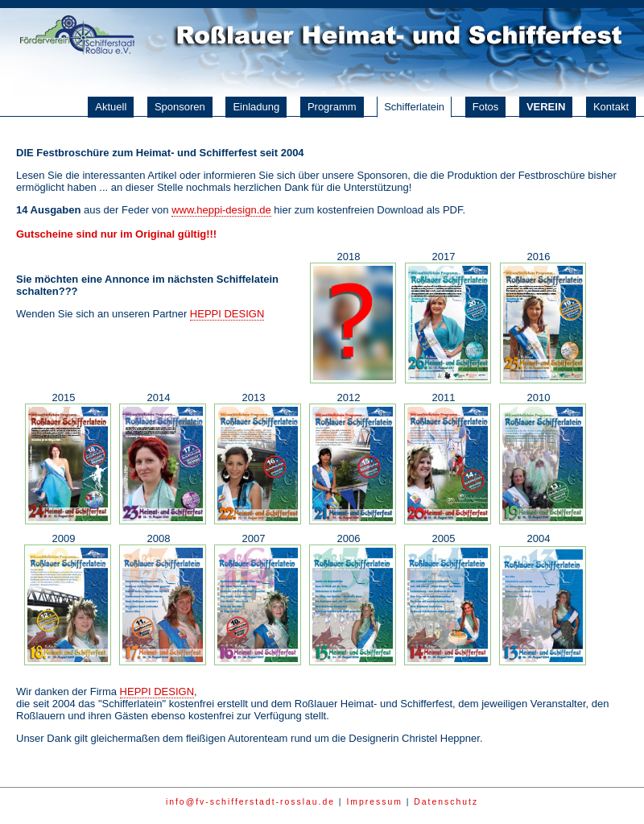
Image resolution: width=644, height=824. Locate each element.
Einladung (256, 107)
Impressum (374, 802)
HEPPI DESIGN (227, 314)
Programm (332, 107)
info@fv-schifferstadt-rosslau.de (250, 802)
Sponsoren (180, 107)
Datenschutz (446, 802)
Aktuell (111, 107)
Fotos (486, 107)
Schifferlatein (414, 107)
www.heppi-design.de (221, 210)
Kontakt (611, 107)
